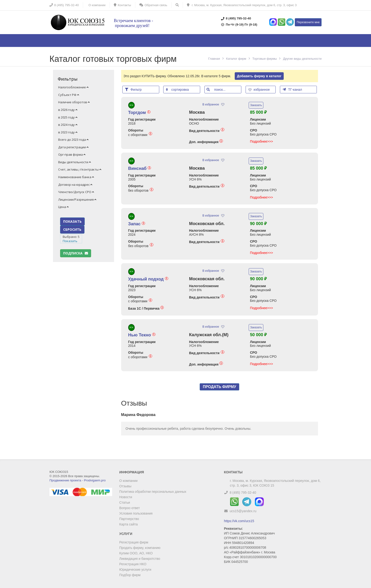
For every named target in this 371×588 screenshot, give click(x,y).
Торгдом (139, 113)
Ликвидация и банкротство (140, 559)
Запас (137, 224)
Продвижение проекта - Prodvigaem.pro (77, 480)
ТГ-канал (292, 89)
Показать (70, 241)
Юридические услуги (135, 570)
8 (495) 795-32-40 (243, 493)
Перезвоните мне (308, 22)
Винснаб (140, 168)
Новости (126, 497)
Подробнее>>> (261, 141)
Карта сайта (128, 524)
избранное (260, 90)
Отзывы (125, 486)
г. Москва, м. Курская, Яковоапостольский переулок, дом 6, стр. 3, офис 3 (242, 5)
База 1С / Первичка (146, 308)
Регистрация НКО (133, 564)
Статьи (125, 502)
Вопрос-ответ (130, 508)
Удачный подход (148, 279)
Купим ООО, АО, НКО (136, 553)
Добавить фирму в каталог (259, 76)
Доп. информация (206, 142)
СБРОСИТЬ (72, 229)
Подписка (76, 253)
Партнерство (129, 519)
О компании (128, 481)
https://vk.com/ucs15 (239, 521)
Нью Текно (142, 335)
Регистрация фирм (134, 542)
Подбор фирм (130, 575)
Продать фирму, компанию (140, 548)
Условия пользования (136, 513)
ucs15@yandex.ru (243, 511)
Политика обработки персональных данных (153, 492)
